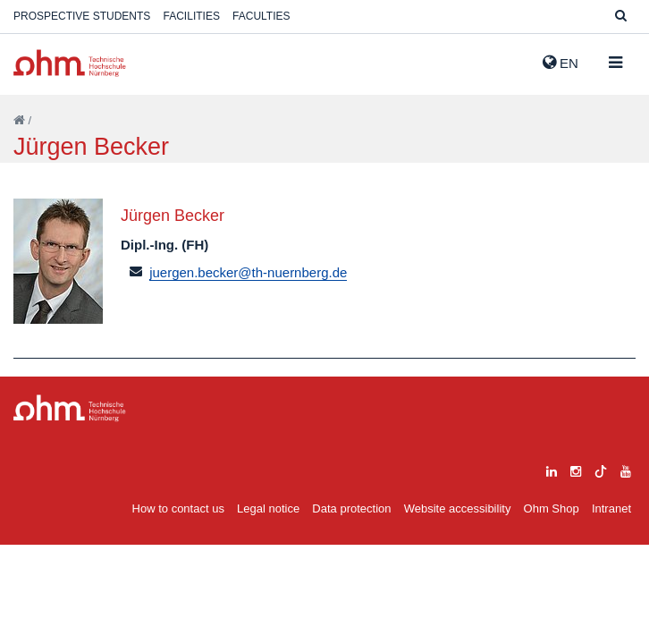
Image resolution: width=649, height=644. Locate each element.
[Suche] (621, 17)
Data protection (351, 508)
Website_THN (70, 63)
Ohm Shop (552, 508)
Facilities (192, 16)
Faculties (261, 16)
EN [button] (560, 63)
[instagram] (576, 469)
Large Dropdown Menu (70, 408)
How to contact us (178, 508)
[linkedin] (552, 469)
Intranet (611, 508)
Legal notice (268, 508)
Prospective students (82, 16)
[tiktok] (601, 469)
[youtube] (626, 469)
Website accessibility (458, 508)
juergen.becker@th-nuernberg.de (248, 272)
